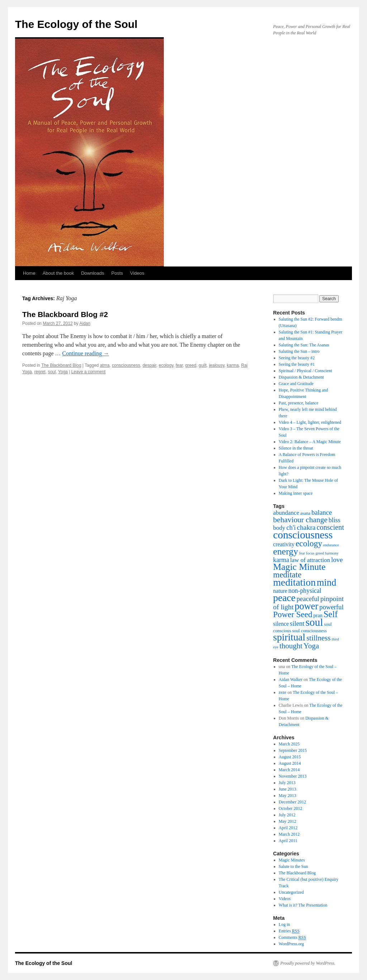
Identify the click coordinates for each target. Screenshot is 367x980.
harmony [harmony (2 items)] (332, 553)
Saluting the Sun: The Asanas (304, 345)
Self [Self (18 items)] (331, 614)
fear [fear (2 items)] (302, 553)
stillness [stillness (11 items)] (318, 638)
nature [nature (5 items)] (280, 591)
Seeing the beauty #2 (297, 358)
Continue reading (86, 353)
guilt (202, 365)
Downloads (92, 273)
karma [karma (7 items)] (281, 560)
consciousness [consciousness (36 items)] (303, 535)
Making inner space (296, 493)
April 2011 (288, 841)
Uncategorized (291, 892)
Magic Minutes (292, 860)
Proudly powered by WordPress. (308, 963)
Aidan (85, 323)
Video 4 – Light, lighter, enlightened (310, 422)
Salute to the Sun (294, 866)
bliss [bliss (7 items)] (335, 520)
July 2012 (287, 815)
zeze (283, 692)
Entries (289, 931)
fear (179, 365)
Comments (292, 938)
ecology (166, 365)
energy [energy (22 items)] (286, 551)
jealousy (217, 365)
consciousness (126, 365)
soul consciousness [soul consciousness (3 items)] (309, 631)
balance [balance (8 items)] (322, 512)
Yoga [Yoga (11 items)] (311, 646)
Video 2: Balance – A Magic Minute (310, 442)
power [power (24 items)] (306, 606)
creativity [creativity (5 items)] (284, 544)
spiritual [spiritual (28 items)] (289, 637)
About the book (58, 273)
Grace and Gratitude (296, 384)
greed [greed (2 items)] (320, 553)
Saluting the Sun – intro (299, 351)
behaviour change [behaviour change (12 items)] (300, 520)
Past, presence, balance (299, 403)
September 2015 (293, 750)
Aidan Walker (291, 679)
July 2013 (287, 783)
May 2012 (288, 821)
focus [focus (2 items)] (310, 553)
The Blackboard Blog (61, 365)
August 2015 (290, 757)
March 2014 (289, 770)
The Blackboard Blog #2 (65, 314)
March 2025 (289, 744)
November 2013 (293, 776)
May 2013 (288, 796)
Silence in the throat (296, 448)
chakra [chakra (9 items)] (306, 527)
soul (52, 372)
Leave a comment (88, 372)
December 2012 (292, 802)
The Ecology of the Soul (76, 24)
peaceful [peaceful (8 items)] (308, 599)
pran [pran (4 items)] (318, 615)
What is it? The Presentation (303, 905)
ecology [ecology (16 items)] (309, 543)
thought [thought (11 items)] (291, 646)
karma (233, 365)
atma (105, 365)
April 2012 (288, 828)
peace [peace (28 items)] (284, 598)
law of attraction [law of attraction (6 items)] (310, 560)
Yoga (63, 372)
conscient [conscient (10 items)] (330, 527)
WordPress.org (291, 944)
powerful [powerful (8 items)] (332, 607)
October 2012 (291, 808)
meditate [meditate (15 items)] (287, 575)
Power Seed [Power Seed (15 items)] (293, 614)
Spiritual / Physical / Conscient (306, 371)
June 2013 (288, 789)
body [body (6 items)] (279, 528)
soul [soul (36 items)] (314, 622)
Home (29, 273)
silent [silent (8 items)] (297, 623)
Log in (285, 924)
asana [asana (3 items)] (305, 513)
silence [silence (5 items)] (281, 624)
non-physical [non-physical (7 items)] (305, 591)
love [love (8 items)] (337, 560)
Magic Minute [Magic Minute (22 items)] (299, 567)
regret (40, 372)
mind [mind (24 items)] (327, 582)
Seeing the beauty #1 (297, 364)
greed (191, 365)
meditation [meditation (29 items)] (294, 582)
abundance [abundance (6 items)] (286, 513)
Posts (117, 273)
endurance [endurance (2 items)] (331, 545)
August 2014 (290, 763)
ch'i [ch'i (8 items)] (291, 527)
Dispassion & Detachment (301, 377)
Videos (137, 273)
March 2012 (289, 834)
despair (150, 365)
